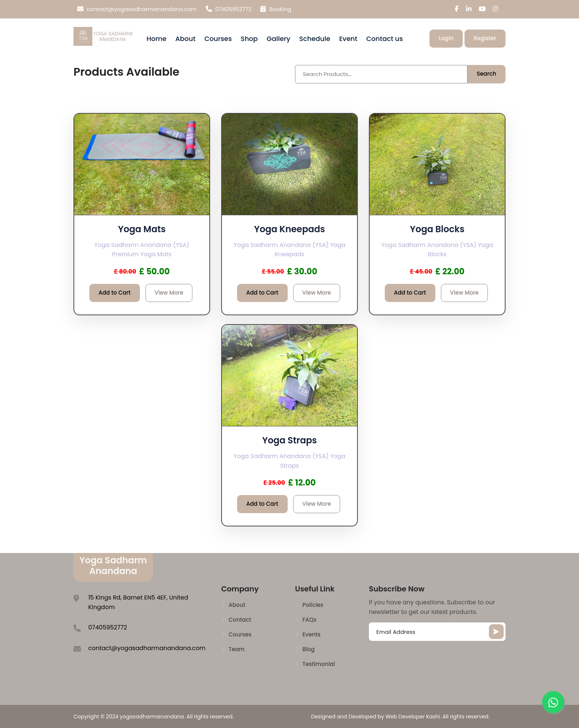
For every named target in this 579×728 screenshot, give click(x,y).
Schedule (315, 39)
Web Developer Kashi (413, 717)
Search (487, 74)
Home (157, 39)
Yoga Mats (142, 229)
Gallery (278, 39)
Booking (276, 9)
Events (311, 635)
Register (485, 38)
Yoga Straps (289, 440)
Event (348, 39)
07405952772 (229, 9)
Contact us (385, 39)
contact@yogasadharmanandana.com (137, 9)
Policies (313, 605)
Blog (309, 649)
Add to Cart (115, 293)
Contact (240, 620)
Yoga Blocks (437, 229)
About (186, 39)
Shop (249, 39)
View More (169, 293)
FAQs (309, 620)
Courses (218, 39)
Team (237, 649)
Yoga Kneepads (289, 229)
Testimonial (319, 664)
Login (446, 38)
